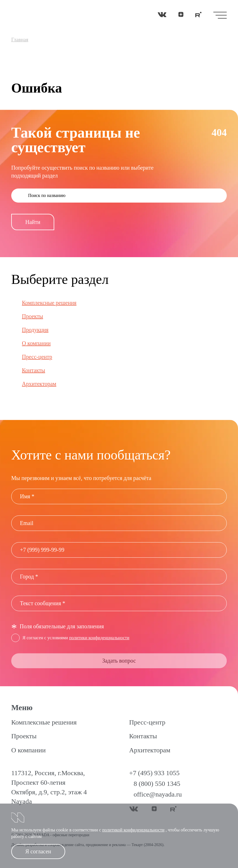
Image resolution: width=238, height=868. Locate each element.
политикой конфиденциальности (133, 830)
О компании (36, 343)
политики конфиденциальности (99, 638)
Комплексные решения (49, 303)
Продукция (35, 330)
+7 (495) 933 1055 (155, 773)
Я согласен (38, 851)
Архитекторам (39, 384)
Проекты (32, 316)
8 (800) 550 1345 (157, 784)
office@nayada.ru (158, 794)
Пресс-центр (37, 357)
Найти (33, 222)
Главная (20, 40)
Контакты (34, 370)
